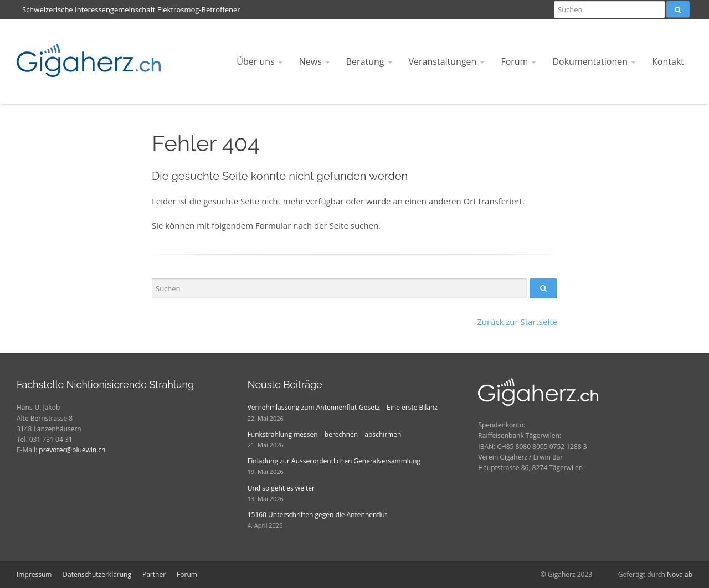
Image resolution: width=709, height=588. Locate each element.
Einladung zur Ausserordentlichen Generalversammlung (334, 461)
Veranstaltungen (443, 61)
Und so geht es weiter (281, 488)
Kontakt (668, 61)
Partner (154, 574)
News (310, 61)
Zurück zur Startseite (517, 322)
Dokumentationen (590, 61)
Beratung (365, 61)
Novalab (680, 574)
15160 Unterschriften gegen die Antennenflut (317, 515)
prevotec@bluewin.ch (72, 450)
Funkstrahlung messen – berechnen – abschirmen (325, 434)
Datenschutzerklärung (97, 574)
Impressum (34, 574)
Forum (514, 61)
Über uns (255, 61)
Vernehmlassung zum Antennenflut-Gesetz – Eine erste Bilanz (343, 407)
